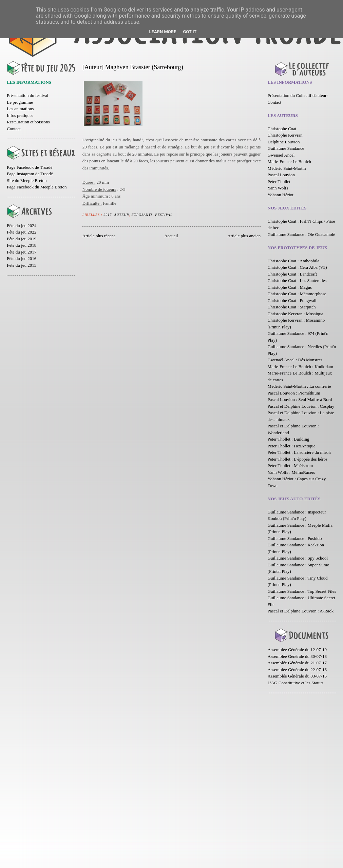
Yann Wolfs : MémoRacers (291, 472)
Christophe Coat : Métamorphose (297, 294)
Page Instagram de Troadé (30, 174)
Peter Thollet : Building (289, 439)
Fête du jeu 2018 (22, 245)
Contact (14, 129)
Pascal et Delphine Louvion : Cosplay (301, 406)
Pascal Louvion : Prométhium (294, 393)
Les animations (20, 109)
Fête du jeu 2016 (22, 258)
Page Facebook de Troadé (30, 167)
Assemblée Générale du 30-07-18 (297, 656)
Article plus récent (99, 236)
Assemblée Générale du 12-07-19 (297, 650)
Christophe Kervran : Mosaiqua (296, 314)
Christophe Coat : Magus (290, 287)
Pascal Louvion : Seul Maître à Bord (300, 399)
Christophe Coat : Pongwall (292, 300)
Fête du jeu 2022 (22, 232)
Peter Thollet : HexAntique (292, 446)
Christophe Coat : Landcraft (292, 274)
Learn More (163, 32)
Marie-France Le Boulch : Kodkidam (301, 367)
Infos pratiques (20, 115)
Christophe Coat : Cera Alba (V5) (297, 267)
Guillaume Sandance (286, 148)
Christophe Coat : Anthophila (294, 261)
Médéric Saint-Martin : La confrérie (299, 386)
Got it (190, 32)
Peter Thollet (279, 181)
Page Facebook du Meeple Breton (37, 187)
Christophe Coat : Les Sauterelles (297, 280)
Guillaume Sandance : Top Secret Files (302, 591)
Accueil (171, 236)
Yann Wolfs (278, 188)
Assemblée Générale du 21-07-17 (297, 663)
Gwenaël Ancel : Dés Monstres (295, 360)
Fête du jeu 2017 (22, 252)
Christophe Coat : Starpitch (292, 307)
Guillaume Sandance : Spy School (298, 558)
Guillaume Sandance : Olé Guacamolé (301, 234)
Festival (164, 215)
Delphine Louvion (284, 142)
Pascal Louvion (281, 175)
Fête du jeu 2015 (22, 265)
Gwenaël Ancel (281, 155)
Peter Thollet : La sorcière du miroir (299, 452)
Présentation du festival (27, 95)
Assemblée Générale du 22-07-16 (297, 670)
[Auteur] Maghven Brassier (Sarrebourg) (133, 67)
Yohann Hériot (281, 195)
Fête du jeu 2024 (22, 226)
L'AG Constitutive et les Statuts (296, 683)
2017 (108, 215)
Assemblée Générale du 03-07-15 (297, 676)
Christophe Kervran (285, 135)
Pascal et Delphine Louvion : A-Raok (301, 611)
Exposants (142, 215)
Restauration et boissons (28, 122)
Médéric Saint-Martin (287, 168)
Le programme (20, 102)
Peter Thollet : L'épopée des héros (298, 459)
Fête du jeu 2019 (22, 239)
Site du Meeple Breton (27, 180)
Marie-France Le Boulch (290, 162)
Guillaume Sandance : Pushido (295, 538)
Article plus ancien (244, 236)
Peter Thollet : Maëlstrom (290, 466)
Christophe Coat (282, 129)
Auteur (121, 215)
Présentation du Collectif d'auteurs (298, 95)
